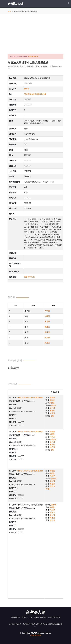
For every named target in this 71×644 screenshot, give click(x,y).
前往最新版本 (33, 56)
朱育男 (47, 322)
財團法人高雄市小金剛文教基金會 (30, 398)
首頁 (9, 11)
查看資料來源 (29, 277)
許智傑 (47, 311)
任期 (52, 416)
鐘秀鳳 (47, 343)
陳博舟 (27, 89)
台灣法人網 (16, 4)
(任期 (47, 489)
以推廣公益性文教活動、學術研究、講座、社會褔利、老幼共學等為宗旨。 (35, 68)
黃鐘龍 (52, 398)
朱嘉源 (52, 413)
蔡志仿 (52, 411)
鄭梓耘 (52, 400)
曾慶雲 (47, 327)
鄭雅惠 (47, 337)
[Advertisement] (36, 36)
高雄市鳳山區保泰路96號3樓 (35, 94)
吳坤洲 (47, 332)
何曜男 (47, 316)
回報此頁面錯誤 (36, 635)
